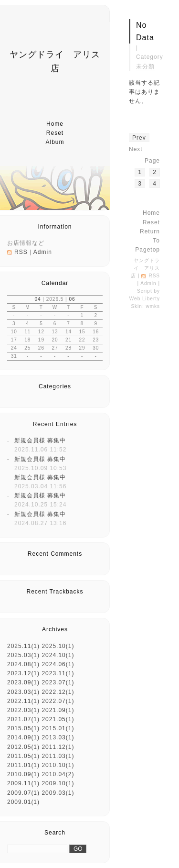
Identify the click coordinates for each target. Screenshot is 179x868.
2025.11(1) (23, 646)
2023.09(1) (23, 682)
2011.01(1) (23, 765)
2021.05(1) (58, 719)
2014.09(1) (23, 737)
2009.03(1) (58, 793)
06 (72, 299)
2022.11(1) (23, 701)
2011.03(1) (58, 756)
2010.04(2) (58, 774)
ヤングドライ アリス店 (145, 268)
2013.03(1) (58, 737)
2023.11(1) (58, 673)
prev (139, 138)
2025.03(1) (23, 655)
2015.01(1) (58, 728)
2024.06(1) (58, 664)
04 (37, 299)
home (55, 124)
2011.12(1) (58, 747)
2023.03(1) (23, 692)
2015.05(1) (23, 728)
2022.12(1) (58, 692)
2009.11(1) (23, 783)
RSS (21, 252)
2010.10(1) (58, 765)
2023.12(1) (23, 673)
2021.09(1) (58, 710)
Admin (43, 252)
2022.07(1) (58, 701)
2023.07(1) (58, 682)
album (55, 142)
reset (55, 133)
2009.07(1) (23, 793)
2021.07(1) (23, 719)
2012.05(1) (23, 747)
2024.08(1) (23, 664)
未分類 (145, 66)
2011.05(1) (23, 756)
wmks (153, 306)
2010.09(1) (23, 774)
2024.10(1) (58, 655)
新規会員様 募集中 (40, 440)
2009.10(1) (58, 783)
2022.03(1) (23, 710)
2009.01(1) (23, 802)
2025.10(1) (58, 646)
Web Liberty (145, 299)
